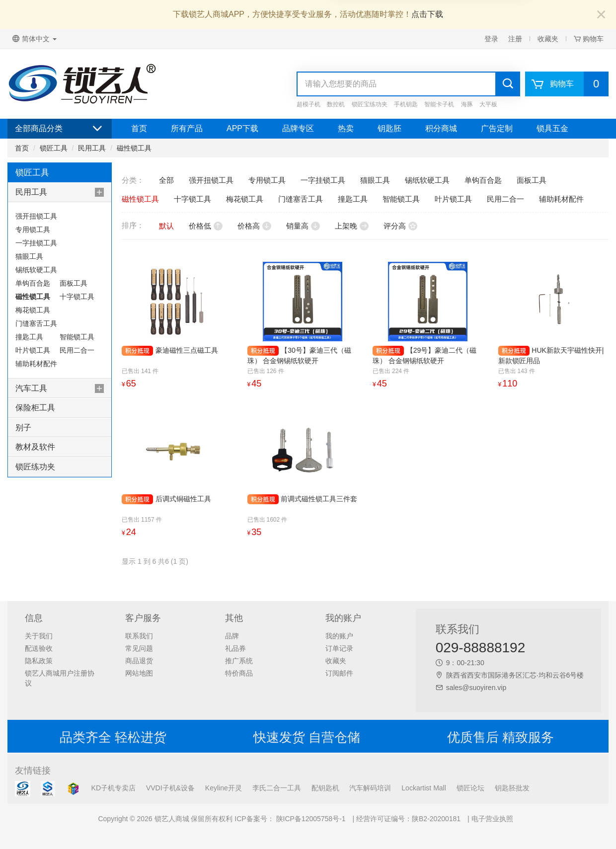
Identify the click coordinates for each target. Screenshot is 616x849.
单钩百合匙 (33, 283)
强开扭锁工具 (36, 216)
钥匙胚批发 (512, 788)
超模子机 (308, 104)
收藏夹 (548, 39)
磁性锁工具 (134, 148)
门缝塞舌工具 (36, 323)
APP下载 (242, 128)
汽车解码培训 (370, 788)
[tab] (60, 192)
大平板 (488, 104)
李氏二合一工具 (277, 788)
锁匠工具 (54, 148)
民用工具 (92, 148)
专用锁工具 (33, 230)
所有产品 (187, 128)
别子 (23, 427)
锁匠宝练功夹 (370, 104)
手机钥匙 (406, 104)
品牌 (232, 636)
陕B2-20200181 (436, 819)
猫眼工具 (29, 256)
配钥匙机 (325, 788)
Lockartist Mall (423, 788)
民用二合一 (77, 350)
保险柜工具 (35, 408)
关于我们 (39, 636)
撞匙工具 (29, 337)
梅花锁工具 (33, 310)
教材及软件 (35, 447)
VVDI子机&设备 (170, 788)
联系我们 (139, 636)
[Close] (601, 15)
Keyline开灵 (224, 788)
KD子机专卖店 (114, 788)
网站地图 (139, 673)
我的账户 (339, 636)
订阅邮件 (339, 673)
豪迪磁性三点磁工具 (187, 350)
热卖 (346, 128)
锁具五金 (552, 128)
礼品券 (235, 648)
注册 (515, 39)
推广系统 (239, 661)
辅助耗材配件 (36, 364)
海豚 (467, 104)
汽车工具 (31, 388)
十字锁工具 (77, 297)
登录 (491, 39)
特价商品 (239, 673)
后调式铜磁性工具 (183, 499)
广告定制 (497, 128)
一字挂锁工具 (36, 243)
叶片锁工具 (33, 350)
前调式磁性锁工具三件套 (319, 499)
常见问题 (139, 648)
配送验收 (39, 648)
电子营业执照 (492, 819)
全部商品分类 (60, 129)
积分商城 (441, 128)
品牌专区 (298, 128)
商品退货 (139, 661)
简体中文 (35, 39)
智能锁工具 (77, 337)
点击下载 (427, 14)
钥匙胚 (389, 128)
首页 (139, 128)
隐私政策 (39, 661)
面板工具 (74, 283)
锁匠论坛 (470, 788)
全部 (166, 180)
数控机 (336, 104)
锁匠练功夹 (35, 467)
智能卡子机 (439, 104)
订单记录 (339, 648)
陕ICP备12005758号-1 (310, 819)
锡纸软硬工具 (36, 270)
